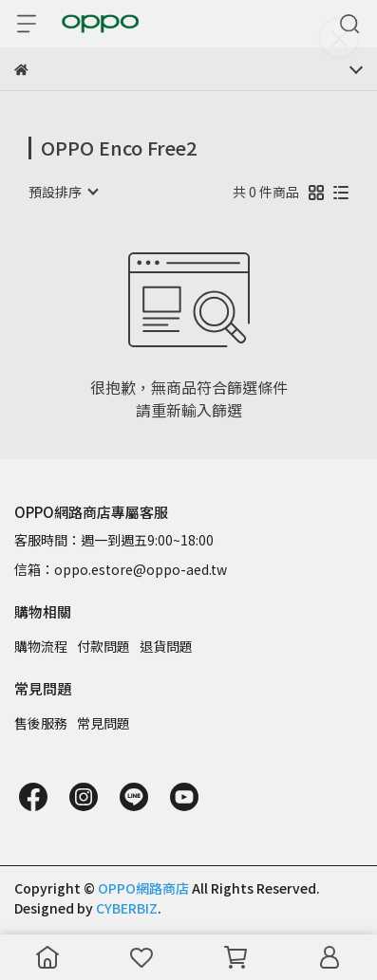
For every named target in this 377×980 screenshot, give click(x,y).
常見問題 (104, 723)
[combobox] (63, 192)
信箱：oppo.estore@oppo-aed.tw (121, 569)
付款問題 (104, 646)
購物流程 (41, 646)
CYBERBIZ (127, 908)
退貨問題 (166, 646)
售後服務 (41, 723)
